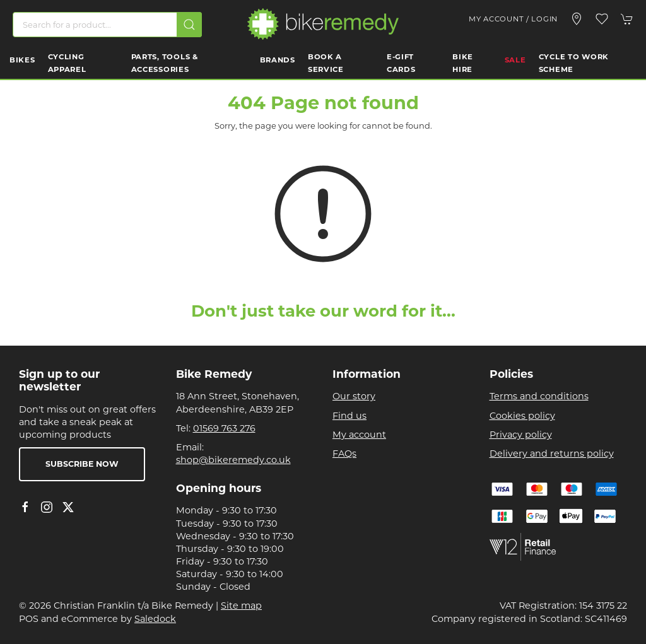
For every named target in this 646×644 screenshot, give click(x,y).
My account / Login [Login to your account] (513, 19)
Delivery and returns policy (552, 454)
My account (359, 435)
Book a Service (326, 63)
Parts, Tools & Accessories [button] (165, 63)
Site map (241, 606)
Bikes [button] (22, 60)
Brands (278, 60)
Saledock (155, 619)
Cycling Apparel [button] (67, 63)
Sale (515, 60)
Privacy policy (521, 435)
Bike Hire (463, 63)
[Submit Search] (189, 25)
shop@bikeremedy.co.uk (233, 460)
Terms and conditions (539, 396)
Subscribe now (82, 464)
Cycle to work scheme (574, 63)
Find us (349, 416)
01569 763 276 (224, 428)
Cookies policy (522, 416)
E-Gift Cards (401, 63)
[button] (602, 19)
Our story (354, 396)
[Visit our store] (577, 19)
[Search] (107, 25)
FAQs (344, 454)
